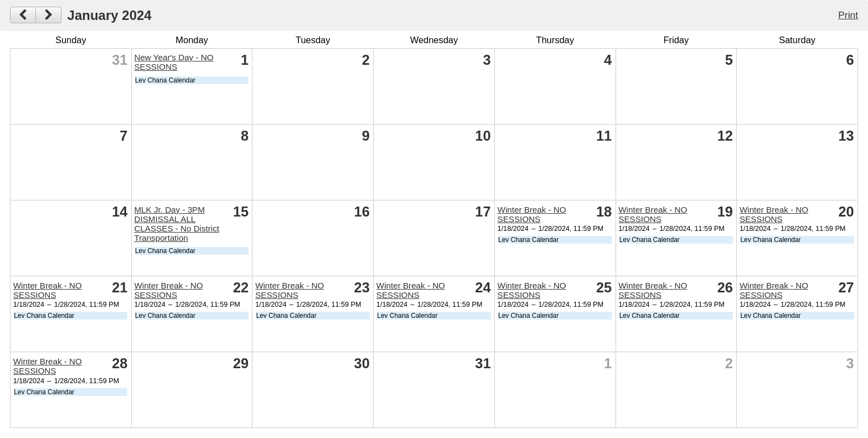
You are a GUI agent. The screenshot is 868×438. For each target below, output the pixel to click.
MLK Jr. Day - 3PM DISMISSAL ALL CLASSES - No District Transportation (177, 224)
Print (848, 15)
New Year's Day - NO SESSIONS (174, 62)
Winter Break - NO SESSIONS (532, 214)
